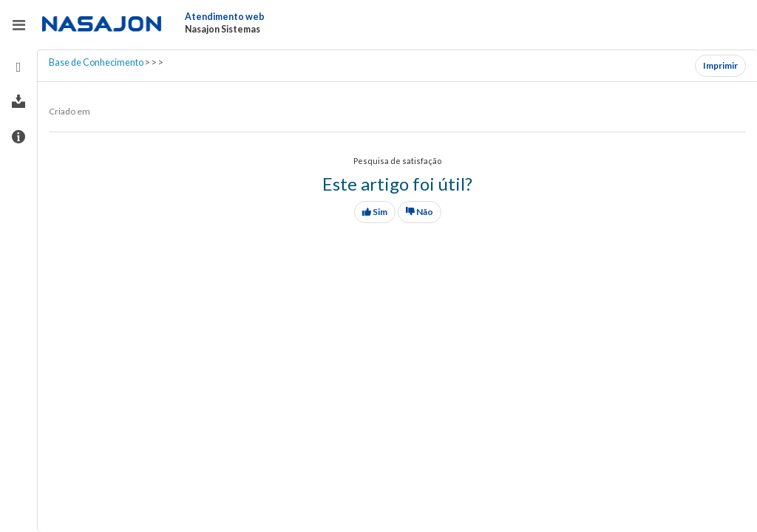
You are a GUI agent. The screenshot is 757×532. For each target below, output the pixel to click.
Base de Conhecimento (96, 62)
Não (420, 212)
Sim (375, 212)
